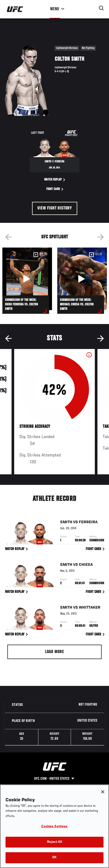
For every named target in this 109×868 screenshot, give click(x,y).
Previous (8, 237)
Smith (66, 523)
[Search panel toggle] (101, 8)
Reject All (54, 842)
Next (101, 237)
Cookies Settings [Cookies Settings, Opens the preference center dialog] (54, 827)
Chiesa (86, 566)
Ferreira (88, 523)
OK (54, 858)
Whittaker (90, 608)
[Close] (103, 792)
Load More (54, 652)
